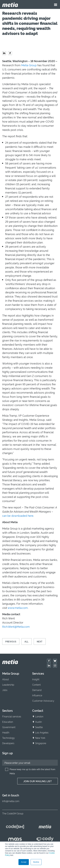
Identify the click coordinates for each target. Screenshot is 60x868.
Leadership (8, 685)
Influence (37, 695)
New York (40, 738)
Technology (8, 738)
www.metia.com (18, 608)
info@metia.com (11, 801)
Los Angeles (42, 732)
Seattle (39, 727)
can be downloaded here (18, 515)
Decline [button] (36, 862)
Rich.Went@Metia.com (16, 626)
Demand (37, 690)
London (39, 716)
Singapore (41, 743)
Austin (38, 722)
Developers (8, 743)
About (5, 679)
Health (6, 732)
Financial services (12, 716)
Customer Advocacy (43, 701)
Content (36, 685)
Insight (36, 679)
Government (9, 727)
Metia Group (29, 65)
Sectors (7, 710)
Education (8, 722)
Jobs (5, 690)
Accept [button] (24, 862)
